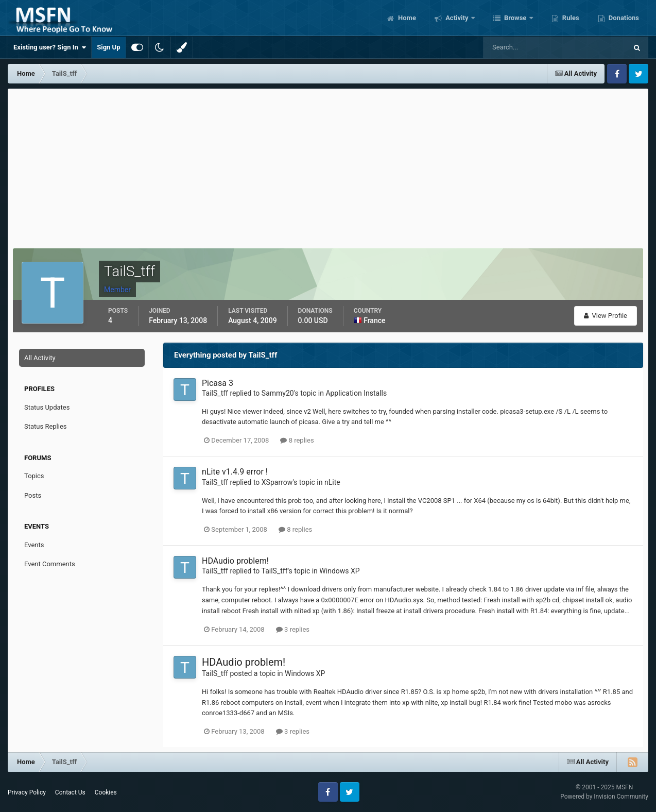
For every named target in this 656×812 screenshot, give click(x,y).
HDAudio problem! (235, 561)
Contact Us (70, 792)
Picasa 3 (218, 383)
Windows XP (339, 571)
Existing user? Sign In (50, 47)
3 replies (293, 629)
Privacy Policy (27, 792)
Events (34, 545)
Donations (623, 18)
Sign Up (108, 47)
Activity (457, 18)
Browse (515, 18)
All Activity (40, 358)
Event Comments (50, 564)
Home (406, 18)
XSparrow (277, 482)
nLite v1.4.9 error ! (235, 472)
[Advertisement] (328, 166)
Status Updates (47, 407)
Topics (34, 476)
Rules (570, 18)
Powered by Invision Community (604, 797)
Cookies (106, 792)
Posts (33, 495)
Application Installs (356, 393)
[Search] (524, 47)
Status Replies (46, 426)
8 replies (297, 440)
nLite (332, 482)
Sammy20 (278, 393)
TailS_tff (215, 393)
